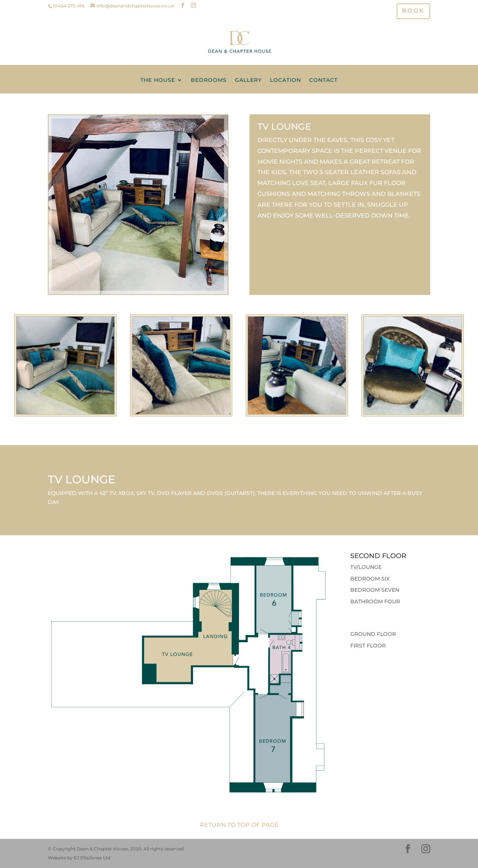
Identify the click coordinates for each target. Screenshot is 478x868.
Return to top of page (239, 825)
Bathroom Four (375, 601)
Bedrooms (209, 80)
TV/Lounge (366, 567)
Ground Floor (373, 634)
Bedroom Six (370, 579)
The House (158, 80)
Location (285, 80)
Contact (323, 80)
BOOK (413, 11)
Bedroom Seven (375, 590)
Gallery (248, 80)
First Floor (368, 646)
